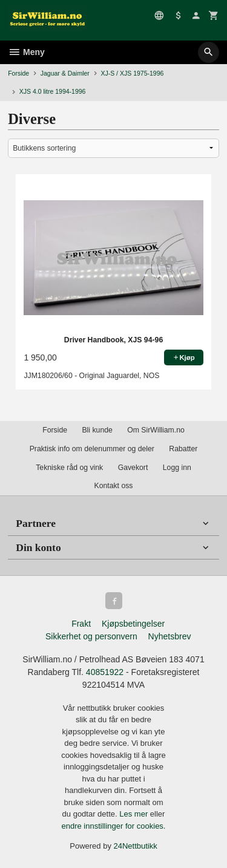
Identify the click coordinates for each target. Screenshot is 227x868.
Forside (18, 73)
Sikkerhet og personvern (91, 636)
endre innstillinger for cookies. (114, 826)
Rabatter (183, 449)
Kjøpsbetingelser (133, 624)
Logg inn (177, 468)
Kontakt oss (113, 486)
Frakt (81, 624)
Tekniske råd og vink (69, 468)
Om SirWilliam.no (156, 430)
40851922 (105, 672)
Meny (26, 52)
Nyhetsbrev (170, 636)
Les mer (135, 814)
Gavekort (133, 468)
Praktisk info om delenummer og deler (92, 449)
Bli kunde (97, 430)
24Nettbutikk (136, 846)
